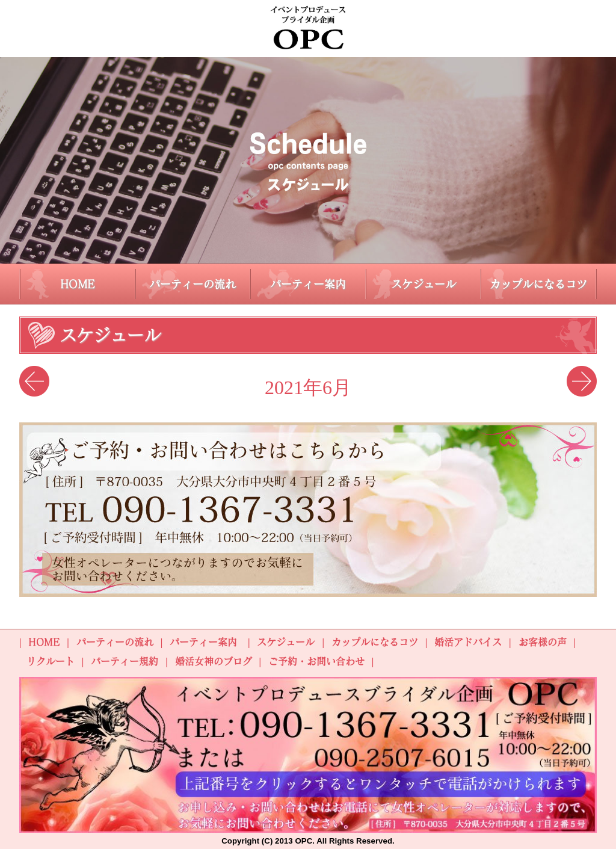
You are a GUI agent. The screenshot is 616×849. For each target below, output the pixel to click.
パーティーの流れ (192, 284)
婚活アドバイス (468, 642)
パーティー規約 (125, 661)
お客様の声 (543, 642)
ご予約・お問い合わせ (316, 661)
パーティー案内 (308, 284)
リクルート (51, 661)
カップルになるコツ (538, 284)
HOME (78, 284)
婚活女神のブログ (214, 661)
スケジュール (423, 284)
